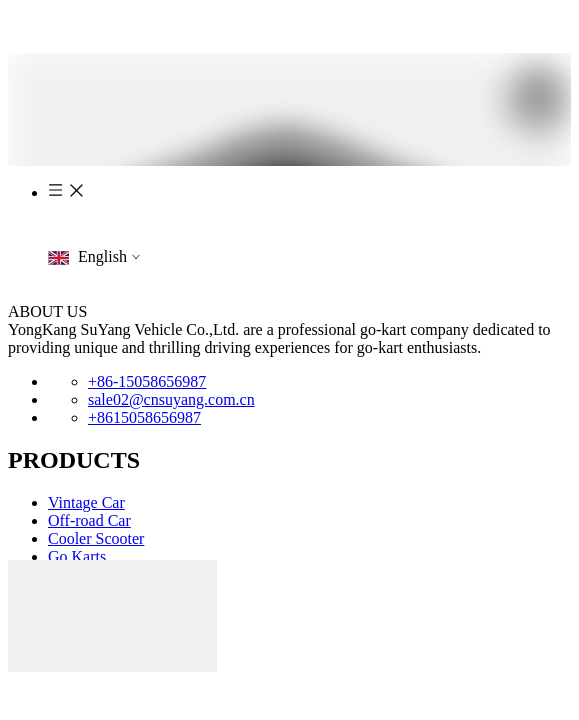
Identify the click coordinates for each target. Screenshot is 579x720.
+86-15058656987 (147, 381)
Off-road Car (89, 520)
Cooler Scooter (96, 538)
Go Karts (77, 556)
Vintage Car (86, 502)
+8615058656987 (144, 417)
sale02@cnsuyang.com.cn (171, 399)
